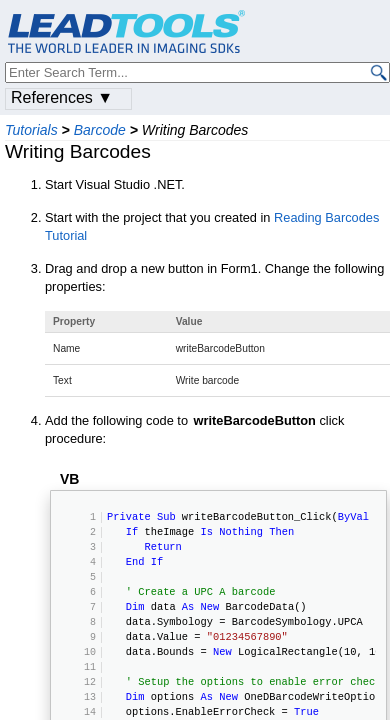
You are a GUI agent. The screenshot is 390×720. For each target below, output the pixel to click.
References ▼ (62, 97)
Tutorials (31, 130)
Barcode (100, 130)
